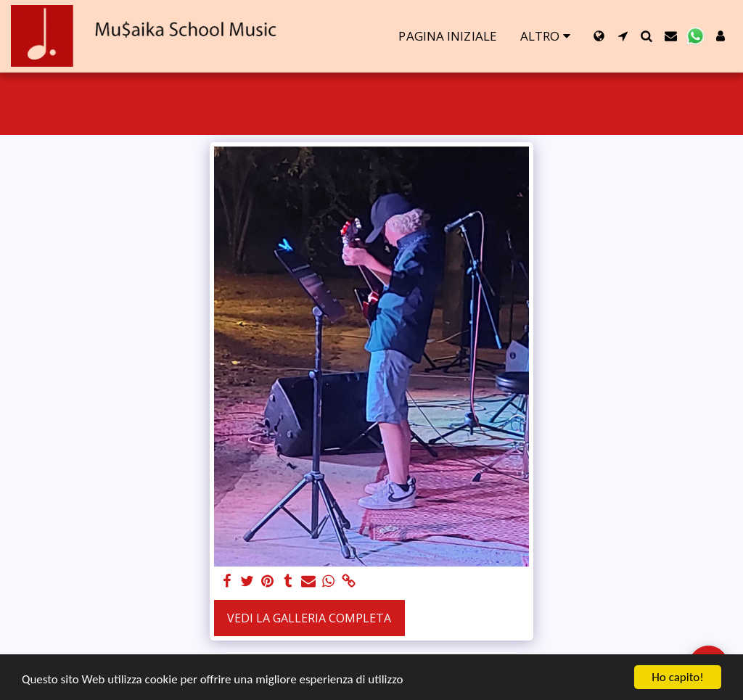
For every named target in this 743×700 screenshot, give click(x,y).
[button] (623, 36)
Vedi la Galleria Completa (309, 618)
